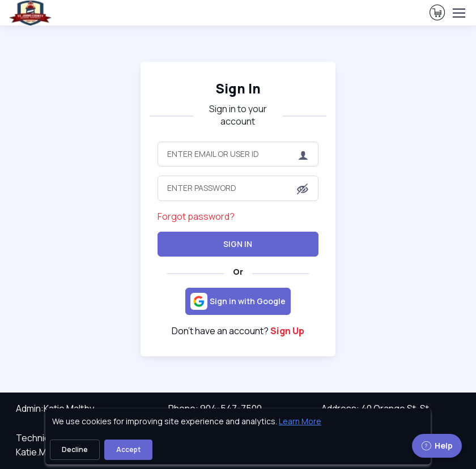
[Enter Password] (238, 188)
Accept (128, 449)
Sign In (238, 244)
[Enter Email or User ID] (238, 154)
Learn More (300, 421)
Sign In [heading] (238, 89)
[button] (303, 189)
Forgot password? (196, 216)
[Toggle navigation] (458, 13)
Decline (75, 449)
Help (437, 445)
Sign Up (287, 331)
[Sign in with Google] (238, 301)
